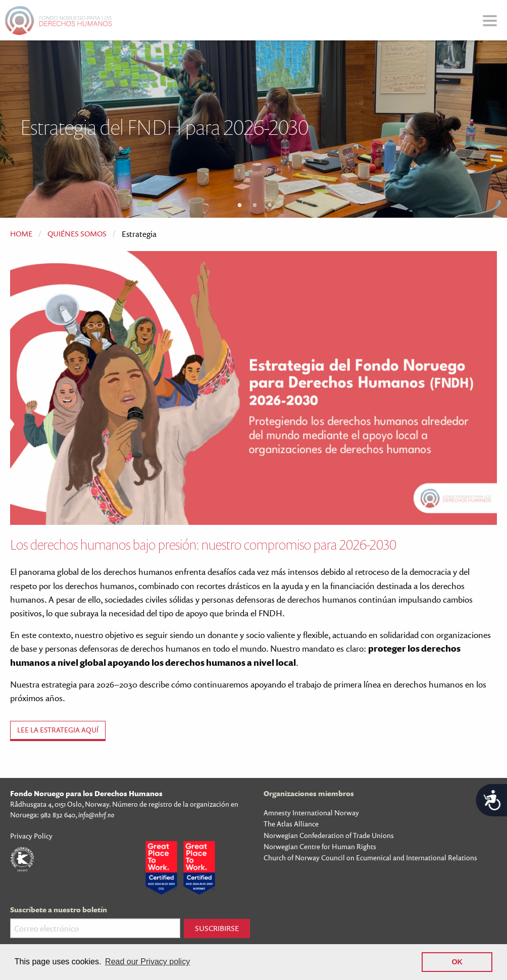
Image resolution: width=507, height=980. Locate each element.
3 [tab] (270, 205)
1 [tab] (240, 205)
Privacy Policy (31, 836)
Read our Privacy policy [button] (147, 962)
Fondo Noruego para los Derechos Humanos (86, 793)
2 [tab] (255, 205)
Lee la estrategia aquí (58, 730)
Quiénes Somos (77, 234)
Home (21, 234)
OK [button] (457, 962)
